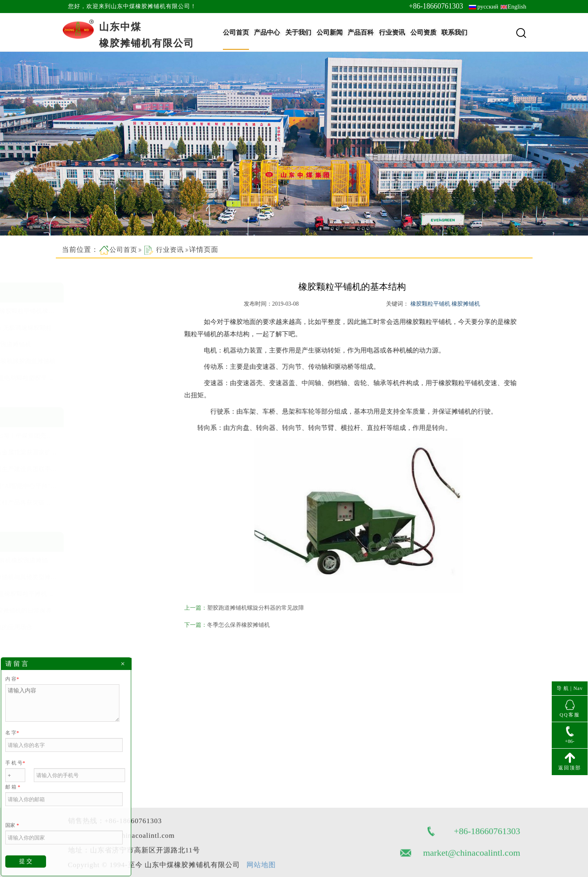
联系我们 (454, 32)
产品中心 (267, 32)
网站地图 (261, 843)
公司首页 (236, 32)
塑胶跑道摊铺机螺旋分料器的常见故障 (265, 608)
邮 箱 (13, 787)
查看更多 (79, 391)
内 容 (12, 679)
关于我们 (298, 32)
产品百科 (361, 32)
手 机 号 (15, 763)
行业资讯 (392, 32)
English (517, 7)
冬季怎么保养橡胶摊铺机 (248, 625)
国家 (12, 825)
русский (488, 7)
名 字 (12, 733)
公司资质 (423, 32)
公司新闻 (330, 32)
